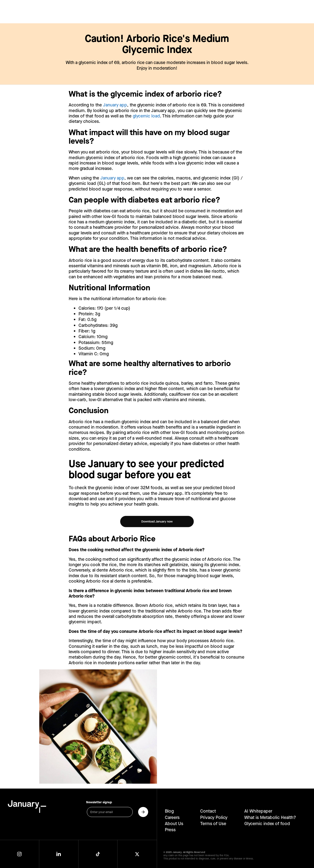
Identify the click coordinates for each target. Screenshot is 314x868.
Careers (172, 817)
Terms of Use (213, 824)
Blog (169, 811)
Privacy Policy (214, 817)
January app (115, 105)
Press (170, 830)
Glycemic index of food (267, 824)
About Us (174, 824)
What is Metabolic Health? (270, 817)
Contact (208, 811)
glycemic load (146, 116)
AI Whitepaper (258, 811)
